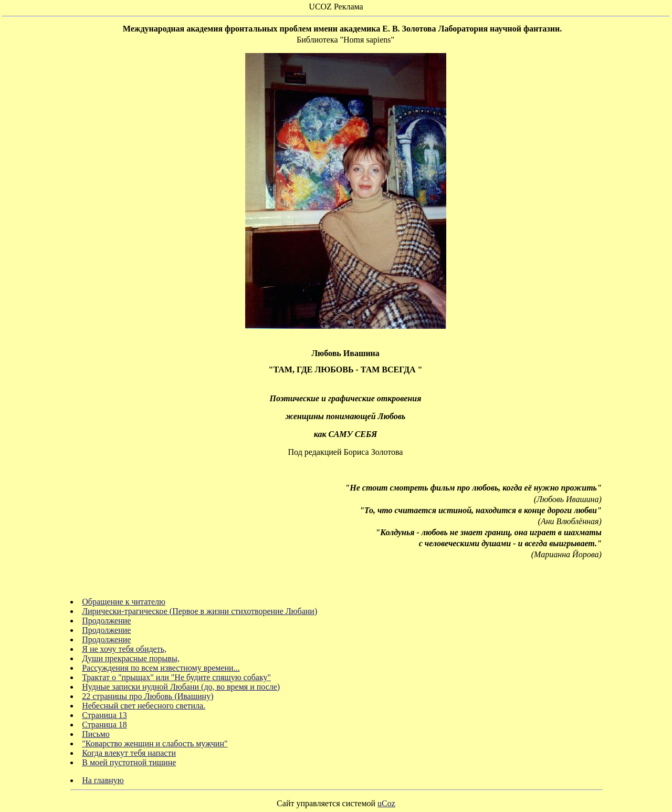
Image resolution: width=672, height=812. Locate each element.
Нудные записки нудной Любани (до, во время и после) (181, 687)
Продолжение (106, 621)
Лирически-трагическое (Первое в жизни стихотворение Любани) (199, 611)
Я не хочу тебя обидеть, (124, 649)
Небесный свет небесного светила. (144, 706)
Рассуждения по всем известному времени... (161, 668)
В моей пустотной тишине (129, 762)
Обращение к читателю (124, 602)
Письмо (96, 734)
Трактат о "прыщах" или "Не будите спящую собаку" (176, 677)
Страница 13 (104, 715)
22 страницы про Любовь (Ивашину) (148, 696)
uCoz (386, 803)
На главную (103, 780)
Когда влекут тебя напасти (129, 753)
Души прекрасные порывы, (130, 658)
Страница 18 (104, 725)
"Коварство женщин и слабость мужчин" (155, 743)
